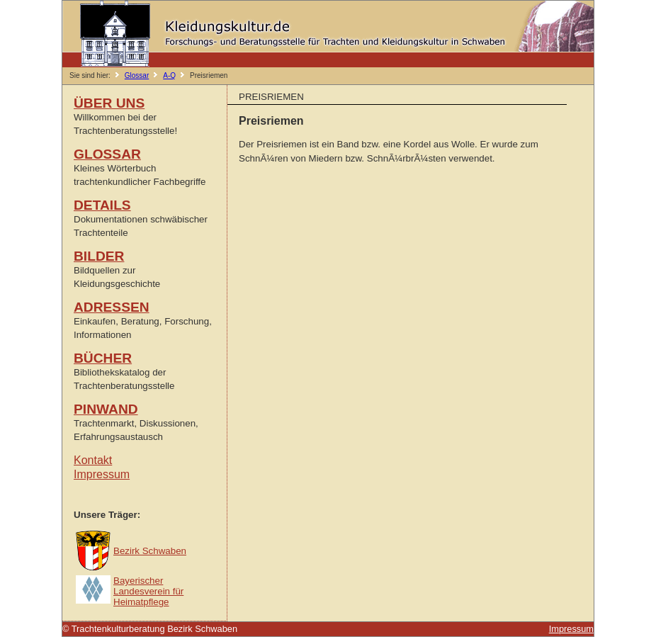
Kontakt (93, 460)
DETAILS (102, 205)
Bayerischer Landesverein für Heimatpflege (148, 591)
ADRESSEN (112, 307)
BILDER (99, 256)
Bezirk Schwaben (150, 551)
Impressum (102, 474)
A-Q (169, 75)
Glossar (137, 75)
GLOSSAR (107, 154)
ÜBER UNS (109, 103)
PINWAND (106, 409)
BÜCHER (103, 358)
